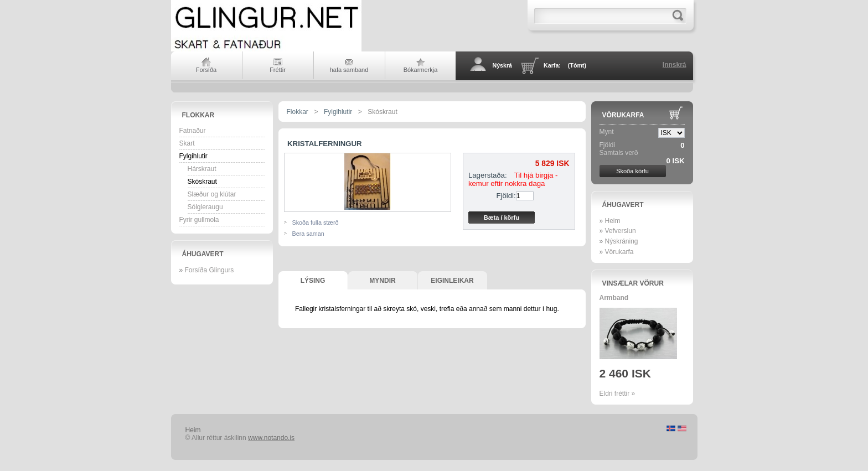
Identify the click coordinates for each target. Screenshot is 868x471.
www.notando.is (271, 438)
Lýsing (313, 281)
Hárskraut (202, 169)
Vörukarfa (623, 115)
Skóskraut (202, 182)
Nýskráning (622, 241)
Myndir (382, 281)
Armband (614, 298)
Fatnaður (193, 131)
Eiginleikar (452, 281)
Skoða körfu (632, 171)
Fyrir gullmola (199, 220)
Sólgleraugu (205, 207)
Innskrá (675, 65)
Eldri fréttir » (618, 394)
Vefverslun (621, 231)
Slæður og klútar (212, 194)
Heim (613, 221)
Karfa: (565, 65)
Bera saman (308, 234)
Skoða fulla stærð (316, 222)
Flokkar (198, 115)
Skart (187, 143)
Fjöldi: (506, 196)
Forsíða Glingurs (210, 270)
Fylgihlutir (193, 156)
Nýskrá (503, 65)
